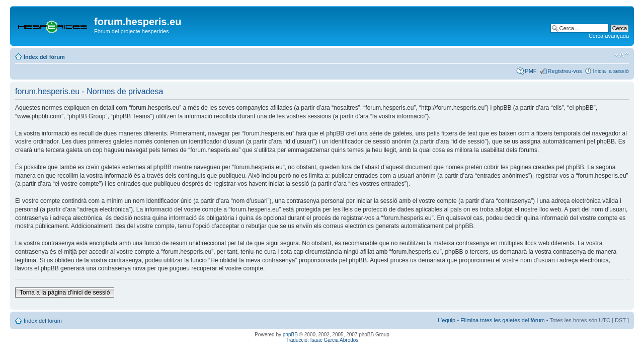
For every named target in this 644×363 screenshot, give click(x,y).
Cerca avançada (609, 36)
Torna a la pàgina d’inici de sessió (65, 293)
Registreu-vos (565, 71)
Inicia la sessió (611, 71)
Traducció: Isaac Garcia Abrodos (322, 340)
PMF (531, 71)
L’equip (447, 320)
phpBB (290, 335)
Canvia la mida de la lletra (622, 55)
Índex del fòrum (44, 57)
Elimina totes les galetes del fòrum (503, 320)
